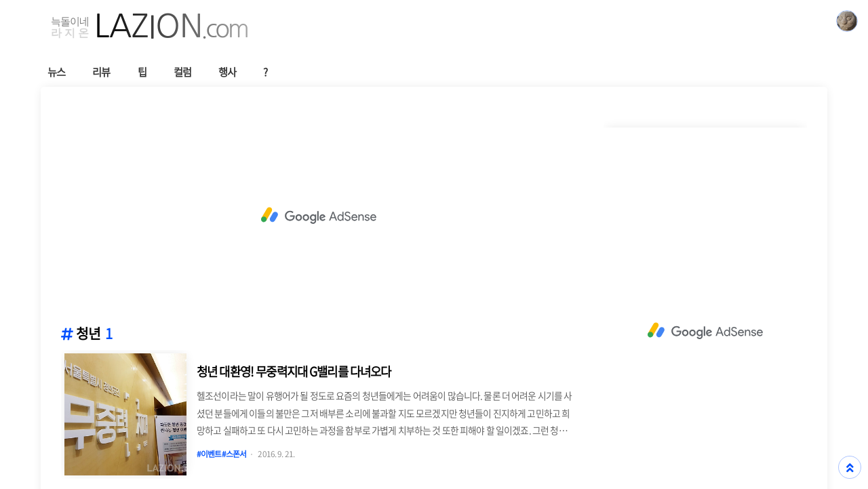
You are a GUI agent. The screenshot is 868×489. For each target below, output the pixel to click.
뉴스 (56, 72)
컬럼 (182, 72)
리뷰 (101, 72)
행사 (227, 72)
